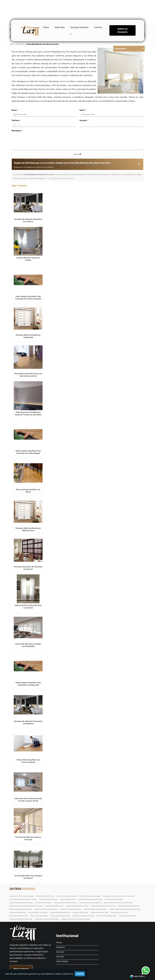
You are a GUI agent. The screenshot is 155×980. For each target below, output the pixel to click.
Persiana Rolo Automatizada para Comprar (125, 909)
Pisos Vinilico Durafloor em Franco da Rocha (28, 761)
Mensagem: (17, 131)
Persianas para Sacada (119, 912)
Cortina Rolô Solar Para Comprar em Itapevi (28, 877)
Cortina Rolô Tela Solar (43, 903)
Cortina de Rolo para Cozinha (66, 896)
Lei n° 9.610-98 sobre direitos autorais (61, 178)
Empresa (60, 947)
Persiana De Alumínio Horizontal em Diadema (28, 722)
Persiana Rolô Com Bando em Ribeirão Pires (28, 529)
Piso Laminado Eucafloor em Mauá (28, 491)
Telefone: (16, 120)
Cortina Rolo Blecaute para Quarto (90, 899)
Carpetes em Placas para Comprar (22, 896)
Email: (83, 110)
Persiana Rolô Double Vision (60, 912)
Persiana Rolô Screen (81, 912)
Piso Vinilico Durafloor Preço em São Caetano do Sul (28, 375)
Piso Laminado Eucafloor (39, 916)
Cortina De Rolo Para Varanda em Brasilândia (28, 645)
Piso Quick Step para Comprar (83, 916)
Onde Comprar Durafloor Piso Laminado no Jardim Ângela (28, 452)
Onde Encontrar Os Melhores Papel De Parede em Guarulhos (28, 413)
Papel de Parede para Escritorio (77, 906)
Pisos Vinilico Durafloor (128, 916)
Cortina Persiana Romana (48, 899)
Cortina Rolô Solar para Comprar (21, 903)
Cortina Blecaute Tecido (45, 896)
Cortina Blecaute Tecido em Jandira (28, 259)
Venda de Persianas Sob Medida (47, 919)
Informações (62, 961)
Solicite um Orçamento (122, 30)
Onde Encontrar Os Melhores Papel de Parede (26, 906)
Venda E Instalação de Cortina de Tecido (76, 919)
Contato (98, 27)
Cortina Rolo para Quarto (114, 899)
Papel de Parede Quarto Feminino (103, 906)
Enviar (78, 154)
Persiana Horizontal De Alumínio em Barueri (28, 568)
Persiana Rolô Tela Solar (100, 912)
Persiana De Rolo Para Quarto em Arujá (28, 838)
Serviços (60, 952)
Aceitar (80, 974)
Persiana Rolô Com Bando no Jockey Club (28, 336)
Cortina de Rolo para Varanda (90, 896)
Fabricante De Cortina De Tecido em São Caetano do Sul (28, 800)
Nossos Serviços (21, 969)
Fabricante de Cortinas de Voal (90, 903)
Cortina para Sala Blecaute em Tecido (23, 899)
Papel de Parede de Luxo (54, 906)
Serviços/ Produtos (79, 27)
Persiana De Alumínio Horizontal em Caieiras (28, 220)
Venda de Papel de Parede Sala (21, 919)
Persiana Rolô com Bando (38, 912)
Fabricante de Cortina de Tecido (65, 903)
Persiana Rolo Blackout (18, 912)
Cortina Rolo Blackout (68, 899)
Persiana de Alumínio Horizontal (46, 909)
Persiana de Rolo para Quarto (71, 909)
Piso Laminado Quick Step (60, 916)
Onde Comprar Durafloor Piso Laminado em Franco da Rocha (28, 298)
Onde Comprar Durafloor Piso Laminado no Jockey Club (28, 684)
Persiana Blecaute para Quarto (21, 909)
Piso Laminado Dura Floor (19, 916)
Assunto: (84, 120)
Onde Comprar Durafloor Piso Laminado (118, 903)
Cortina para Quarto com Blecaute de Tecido (119, 896)
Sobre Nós (60, 27)
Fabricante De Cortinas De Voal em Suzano (28, 607)
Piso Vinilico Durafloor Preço (107, 916)
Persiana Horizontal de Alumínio (95, 909)
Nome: (15, 110)
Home (46, 27)
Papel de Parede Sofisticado (128, 906)
